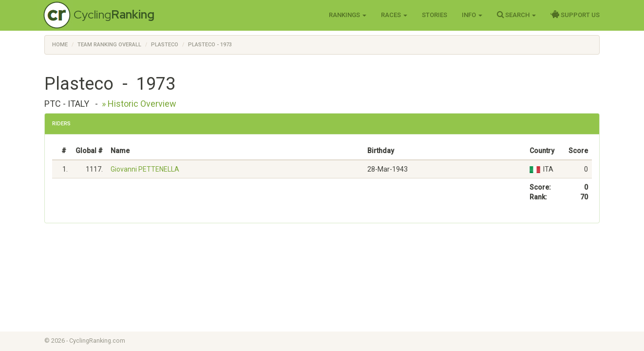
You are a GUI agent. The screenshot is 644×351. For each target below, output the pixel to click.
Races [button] (394, 15)
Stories (435, 15)
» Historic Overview (139, 104)
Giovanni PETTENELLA (145, 169)
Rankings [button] (348, 15)
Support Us (575, 15)
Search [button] (516, 15)
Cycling (114, 14)
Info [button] (472, 15)
